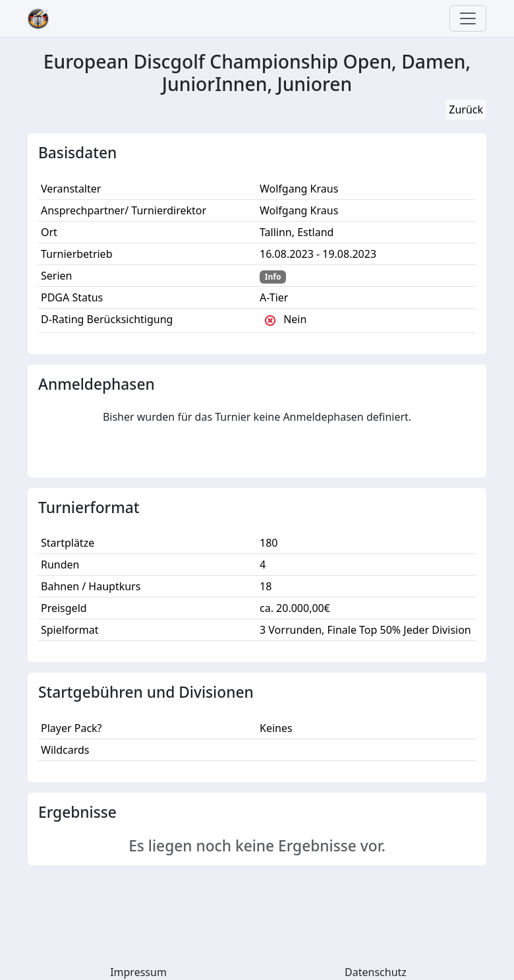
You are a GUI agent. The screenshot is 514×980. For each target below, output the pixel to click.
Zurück (466, 109)
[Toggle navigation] (468, 18)
